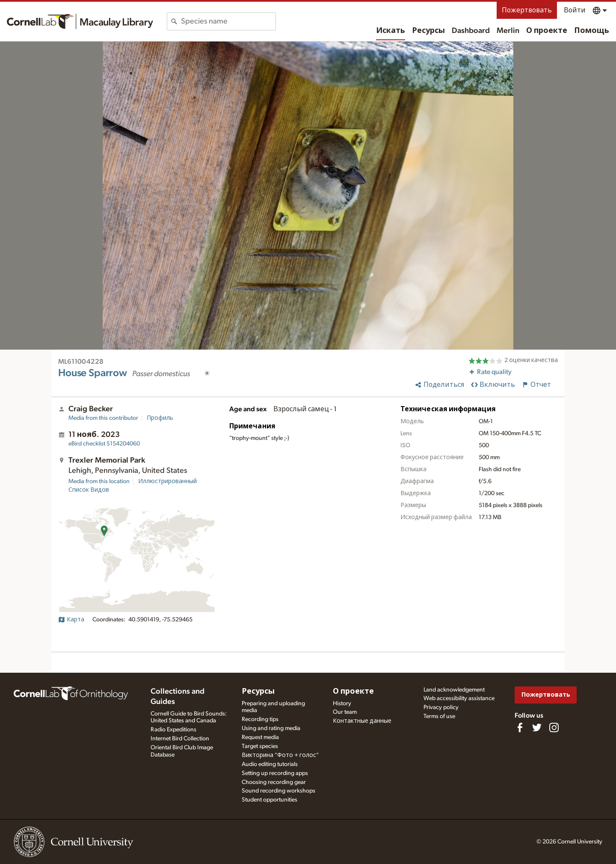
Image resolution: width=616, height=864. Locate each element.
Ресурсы (428, 31)
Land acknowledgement (454, 690)
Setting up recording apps (275, 773)
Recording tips (260, 719)
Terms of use (439, 716)
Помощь (592, 31)
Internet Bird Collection (180, 739)
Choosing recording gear (274, 782)
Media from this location (99, 481)
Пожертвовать (527, 10)
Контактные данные (362, 721)
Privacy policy (441, 707)
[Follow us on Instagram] (554, 727)
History (342, 704)
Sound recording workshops (278, 791)
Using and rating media (271, 728)
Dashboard (471, 31)
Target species (260, 746)
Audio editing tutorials (270, 764)
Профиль (160, 418)
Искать (391, 31)
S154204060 (104, 444)
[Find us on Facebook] (520, 727)
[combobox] (228, 21)
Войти (575, 10)
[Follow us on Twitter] (537, 727)
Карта (71, 620)
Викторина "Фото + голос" (280, 755)
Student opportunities (269, 800)
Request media (260, 737)
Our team (345, 712)
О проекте (547, 31)
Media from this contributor (103, 418)
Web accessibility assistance (459, 698)
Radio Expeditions (173, 730)
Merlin (508, 31)
